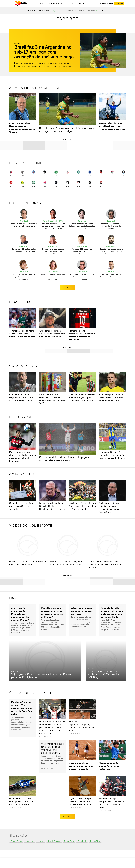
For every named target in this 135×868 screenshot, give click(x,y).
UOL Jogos (42, 4)
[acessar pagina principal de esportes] (104, 10)
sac (98, 4)
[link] (11, 174)
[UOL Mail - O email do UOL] (103, 4)
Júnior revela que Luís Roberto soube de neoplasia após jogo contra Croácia (43, 66)
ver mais (67, 288)
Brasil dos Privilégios (56, 4)
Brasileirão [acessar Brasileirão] (81, 10)
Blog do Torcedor (54, 841)
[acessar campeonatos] (71, 10)
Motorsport (30, 841)
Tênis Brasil (82, 841)
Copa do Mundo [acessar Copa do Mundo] (91, 10)
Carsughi (41, 841)
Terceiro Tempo (16, 841)
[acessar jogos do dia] (44, 10)
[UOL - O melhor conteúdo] (21, 4)
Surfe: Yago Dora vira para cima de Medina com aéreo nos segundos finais (42, 63)
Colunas (81, 4)
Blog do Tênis (95, 841)
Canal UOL (71, 4)
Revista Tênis (69, 841)
